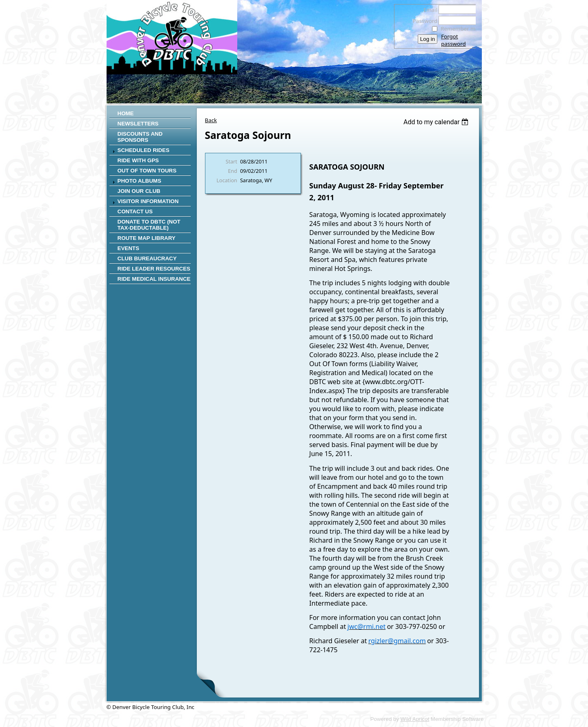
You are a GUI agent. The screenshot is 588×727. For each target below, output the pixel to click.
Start (232, 161)
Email (428, 10)
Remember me (460, 29)
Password (423, 21)
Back (211, 120)
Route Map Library (147, 238)
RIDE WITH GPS (138, 160)
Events (128, 248)
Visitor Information (148, 201)
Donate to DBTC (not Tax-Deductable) (149, 225)
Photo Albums (139, 181)
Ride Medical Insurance (154, 279)
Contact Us (135, 211)
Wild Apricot (415, 719)
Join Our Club (139, 191)
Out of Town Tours (147, 171)
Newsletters (138, 124)
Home (126, 113)
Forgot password (453, 40)
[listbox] (437, 122)
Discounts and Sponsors (140, 137)
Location (227, 180)
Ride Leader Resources (154, 269)
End (233, 171)
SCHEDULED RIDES (144, 150)
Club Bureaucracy (147, 258)
